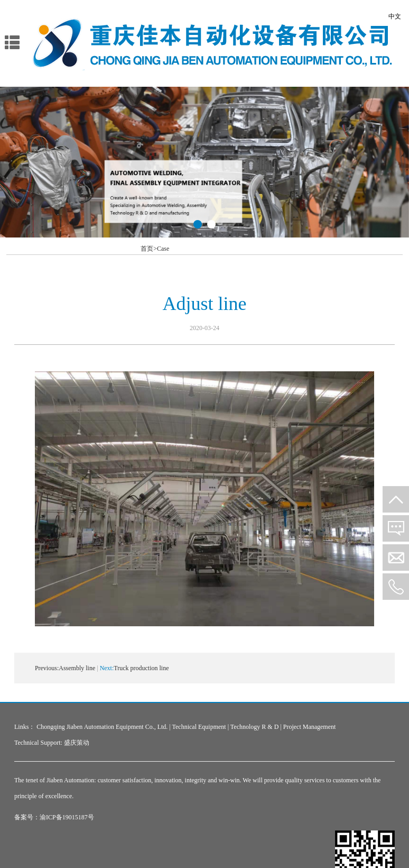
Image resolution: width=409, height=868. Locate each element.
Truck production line (141, 668)
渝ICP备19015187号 (67, 817)
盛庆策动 (77, 743)
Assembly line (77, 668)
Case (163, 249)
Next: (107, 668)
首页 (149, 249)
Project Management (310, 727)
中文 (395, 16)
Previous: (47, 668)
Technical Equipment (199, 727)
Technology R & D (254, 727)
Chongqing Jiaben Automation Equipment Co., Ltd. (102, 727)
